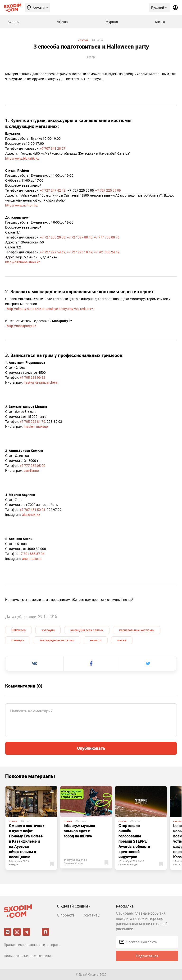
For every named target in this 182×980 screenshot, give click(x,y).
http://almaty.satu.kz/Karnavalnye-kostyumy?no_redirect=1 (51, 309)
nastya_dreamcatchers (41, 382)
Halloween (18, 630)
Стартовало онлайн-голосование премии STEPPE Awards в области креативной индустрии (134, 841)
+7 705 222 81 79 (32, 421)
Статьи (83, 40)
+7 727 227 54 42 (53, 252)
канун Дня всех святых (87, 630)
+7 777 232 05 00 (32, 465)
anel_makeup (32, 559)
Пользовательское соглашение (28, 956)
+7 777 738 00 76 (107, 237)
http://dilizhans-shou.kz (23, 262)
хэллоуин (48, 630)
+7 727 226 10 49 (80, 252)
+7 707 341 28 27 (53, 148)
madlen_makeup (36, 426)
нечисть (96, 640)
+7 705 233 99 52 (32, 377)
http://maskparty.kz (21, 326)
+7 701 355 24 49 (107, 252)
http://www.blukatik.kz (22, 158)
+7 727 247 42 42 (53, 190)
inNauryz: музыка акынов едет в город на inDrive (80, 831)
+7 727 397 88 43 (80, 237)
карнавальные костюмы (137, 630)
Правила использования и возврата (32, 945)
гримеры (18, 640)
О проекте (66, 915)
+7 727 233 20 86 (53, 237)
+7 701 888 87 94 (32, 554)
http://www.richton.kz (21, 205)
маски (122, 640)
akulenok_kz (31, 515)
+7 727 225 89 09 (108, 190)
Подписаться (147, 956)
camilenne (31, 470)
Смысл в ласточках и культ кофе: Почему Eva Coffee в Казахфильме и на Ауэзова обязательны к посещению (27, 841)
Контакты (91, 915)
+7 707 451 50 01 (32, 510)
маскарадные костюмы (57, 640)
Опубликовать (91, 748)
